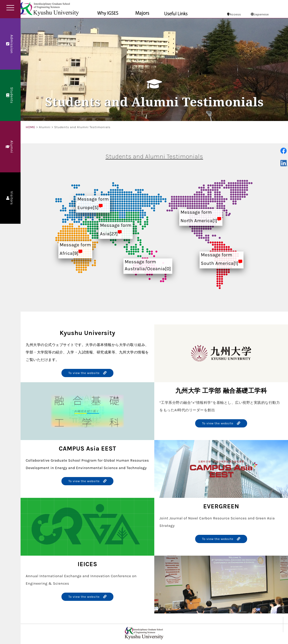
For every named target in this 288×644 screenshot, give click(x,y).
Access (234, 14)
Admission (10, 44)
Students (10, 95)
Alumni (10, 147)
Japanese (260, 14)
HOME (30, 127)
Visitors (10, 198)
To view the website (88, 373)
